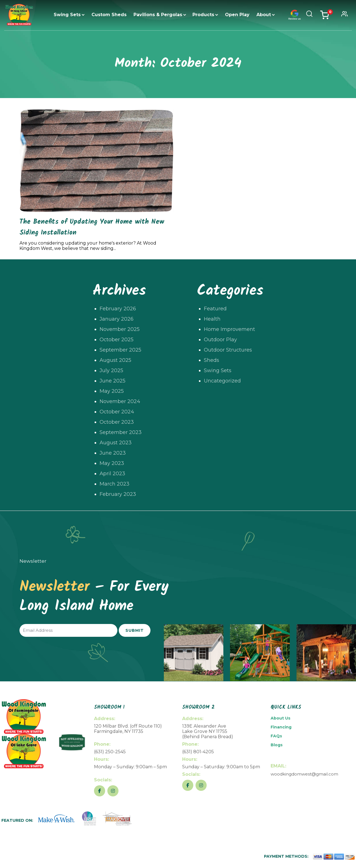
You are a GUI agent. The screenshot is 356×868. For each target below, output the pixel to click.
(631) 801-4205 (198, 752)
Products (203, 15)
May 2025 (112, 391)
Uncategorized (222, 381)
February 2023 (118, 494)
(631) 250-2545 (110, 752)
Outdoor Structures (228, 350)
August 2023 (116, 443)
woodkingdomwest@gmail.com (304, 774)
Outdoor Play (220, 340)
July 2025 (111, 370)
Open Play (237, 15)
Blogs (277, 745)
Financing (281, 727)
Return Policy (277, 863)
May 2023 (112, 463)
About (264, 15)
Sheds (212, 360)
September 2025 (120, 350)
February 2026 (118, 309)
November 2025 (120, 329)
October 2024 (117, 412)
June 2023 (113, 453)
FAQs (276, 736)
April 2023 (112, 474)
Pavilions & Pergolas (158, 15)
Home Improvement (229, 329)
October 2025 (117, 340)
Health (212, 319)
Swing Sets (67, 15)
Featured (215, 309)
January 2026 (117, 319)
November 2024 (120, 401)
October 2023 (117, 422)
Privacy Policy (306, 863)
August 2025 (115, 360)
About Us (280, 718)
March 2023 (114, 484)
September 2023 (121, 432)
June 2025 (113, 381)
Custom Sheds (109, 15)
